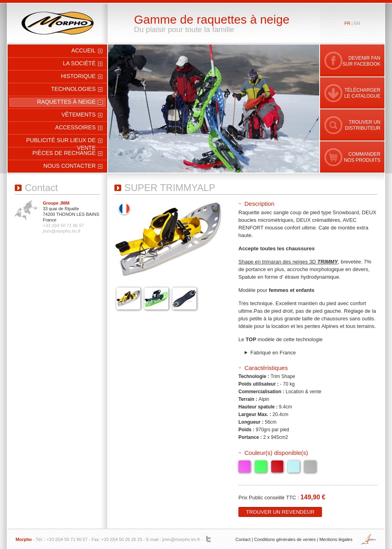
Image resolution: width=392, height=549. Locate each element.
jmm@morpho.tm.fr (181, 539)
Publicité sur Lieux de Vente (61, 141)
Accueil (83, 50)
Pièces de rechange (64, 153)
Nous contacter (70, 166)
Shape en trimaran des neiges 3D (288, 262)
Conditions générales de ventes (285, 539)
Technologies (73, 89)
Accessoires (75, 127)
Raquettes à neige (66, 102)
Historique (78, 76)
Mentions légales (336, 539)
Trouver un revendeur (280, 512)
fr (347, 23)
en (357, 23)
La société (79, 63)
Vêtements (78, 115)
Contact (243, 539)
